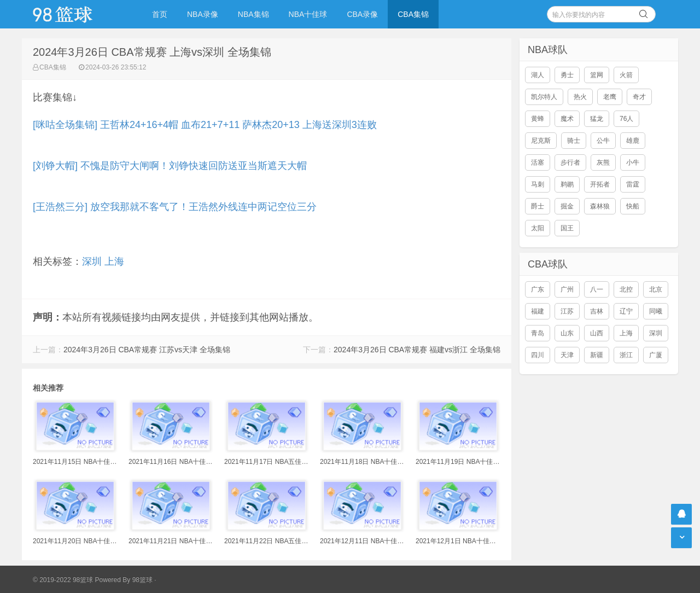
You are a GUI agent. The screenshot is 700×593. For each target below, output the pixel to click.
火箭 (626, 75)
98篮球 (142, 580)
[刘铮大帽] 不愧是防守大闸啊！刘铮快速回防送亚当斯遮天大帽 (170, 166)
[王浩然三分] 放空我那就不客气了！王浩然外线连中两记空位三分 (175, 207)
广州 (567, 289)
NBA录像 (203, 14)
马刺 (538, 184)
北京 (656, 289)
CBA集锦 (413, 14)
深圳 (92, 261)
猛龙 (597, 119)
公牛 (603, 141)
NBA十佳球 (308, 14)
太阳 (538, 228)
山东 (567, 333)
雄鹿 (633, 141)
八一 (597, 289)
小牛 (633, 162)
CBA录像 (362, 14)
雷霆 (633, 184)
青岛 (538, 333)
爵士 (538, 206)
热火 (580, 97)
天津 (567, 355)
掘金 (567, 206)
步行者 (570, 162)
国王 (567, 228)
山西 (597, 333)
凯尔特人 (544, 97)
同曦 (656, 311)
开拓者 (600, 184)
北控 (626, 289)
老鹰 (610, 97)
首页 (160, 14)
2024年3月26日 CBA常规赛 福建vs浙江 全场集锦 (417, 350)
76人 (626, 119)
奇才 (639, 97)
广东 (538, 289)
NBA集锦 (253, 14)
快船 (633, 206)
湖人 (538, 75)
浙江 (626, 355)
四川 (538, 355)
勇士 (567, 75)
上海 (114, 261)
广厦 (656, 355)
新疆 (597, 355)
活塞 (538, 162)
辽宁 (626, 311)
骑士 (574, 141)
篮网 (597, 75)
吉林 (597, 311)
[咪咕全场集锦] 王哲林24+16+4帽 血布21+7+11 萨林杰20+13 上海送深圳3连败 (205, 125)
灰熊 (603, 162)
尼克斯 (541, 141)
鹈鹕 (567, 184)
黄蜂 (538, 119)
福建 (538, 311)
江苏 (567, 311)
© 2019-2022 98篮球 (63, 580)
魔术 (567, 119)
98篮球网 (77, 14)
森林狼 (600, 206)
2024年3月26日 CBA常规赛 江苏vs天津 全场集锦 (147, 350)
